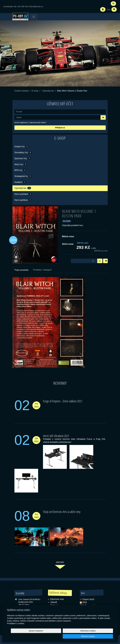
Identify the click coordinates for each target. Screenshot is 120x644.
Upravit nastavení (59, 636)
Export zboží (88, 599)
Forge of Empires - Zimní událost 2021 (63, 401)
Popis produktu (22, 270)
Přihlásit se (60, 128)
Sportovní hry (23, 158)
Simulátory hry (23, 152)
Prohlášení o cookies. (16, 629)
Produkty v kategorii (42, 270)
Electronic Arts (57, 599)
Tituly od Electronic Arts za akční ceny (62, 512)
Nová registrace (21, 122)
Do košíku (106, 261)
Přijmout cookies (103, 636)
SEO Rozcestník (88, 605)
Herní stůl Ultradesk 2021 (56, 436)
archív (60, 562)
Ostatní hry (21, 146)
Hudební (20, 182)
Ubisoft (54, 602)
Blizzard (54, 605)
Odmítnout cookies (81, 636)
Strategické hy (23, 176)
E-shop (35, 91)
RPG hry (20, 170)
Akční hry (21, 164)
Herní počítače (23, 194)
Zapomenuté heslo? (38, 122)
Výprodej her (48, 91)
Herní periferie (23, 200)
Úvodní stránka (22, 91)
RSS (85, 602)
